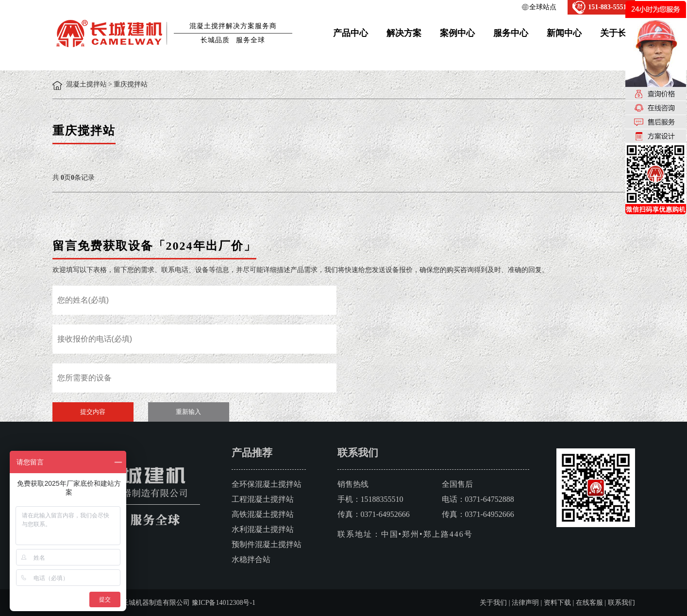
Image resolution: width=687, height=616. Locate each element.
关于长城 (618, 33)
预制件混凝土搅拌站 (267, 544)
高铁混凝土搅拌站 (263, 514)
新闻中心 (564, 33)
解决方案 (404, 33)
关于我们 (493, 603)
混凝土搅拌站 (86, 84)
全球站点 (543, 7)
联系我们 (621, 603)
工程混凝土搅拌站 (263, 499)
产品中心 (351, 33)
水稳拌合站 (251, 559)
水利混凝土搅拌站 (263, 529)
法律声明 (525, 603)
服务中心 (511, 33)
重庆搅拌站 (131, 84)
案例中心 (457, 33)
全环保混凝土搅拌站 (267, 484)
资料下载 (557, 603)
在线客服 (589, 603)
